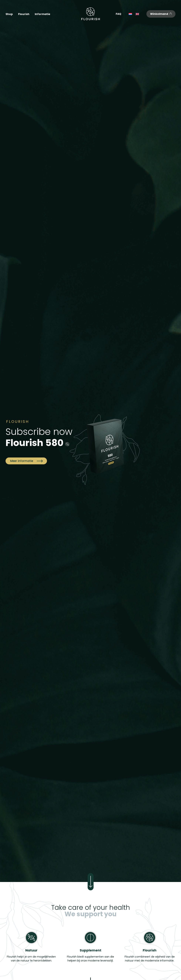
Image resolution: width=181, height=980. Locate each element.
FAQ (119, 14)
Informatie (43, 14)
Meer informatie (26, 461)
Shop (9, 14)
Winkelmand (161, 14)
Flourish (24, 14)
